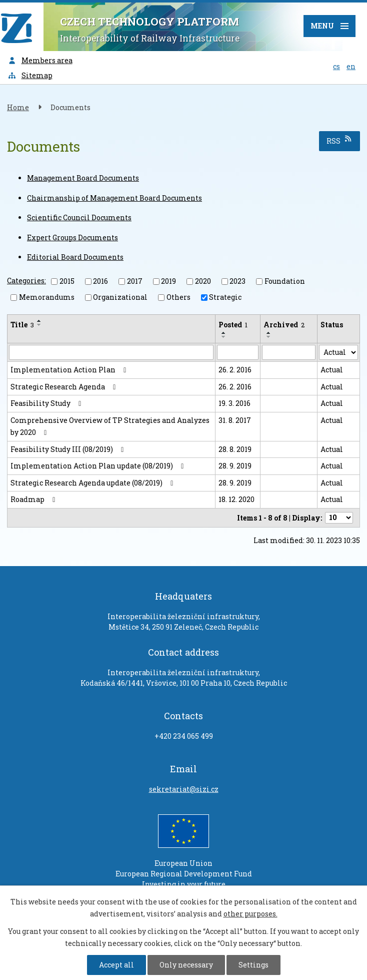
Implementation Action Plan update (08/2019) (99, 466)
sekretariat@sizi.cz (184, 789)
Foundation (285, 281)
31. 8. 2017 (235, 420)
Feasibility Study (47, 403)
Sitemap (30, 75)
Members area (40, 60)
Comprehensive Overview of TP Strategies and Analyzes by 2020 (110, 426)
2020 (203, 281)
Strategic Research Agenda (65, 387)
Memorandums (47, 297)
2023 (237, 281)
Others (178, 297)
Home (18, 107)
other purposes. (250, 914)
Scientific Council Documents (79, 217)
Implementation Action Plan (70, 370)
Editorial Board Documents (75, 257)
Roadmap (34, 499)
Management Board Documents (83, 178)
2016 (100, 281)
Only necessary (186, 965)
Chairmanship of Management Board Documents (114, 198)
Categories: (26, 281)
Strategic (225, 297)
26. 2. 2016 (235, 370)
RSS (340, 140)
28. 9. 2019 (235, 466)
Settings (253, 965)
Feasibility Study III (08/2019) (69, 449)
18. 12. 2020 (236, 499)
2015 (67, 281)
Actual (332, 370)
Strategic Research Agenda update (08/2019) (93, 483)
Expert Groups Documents (72, 237)
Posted (233, 325)
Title (22, 325)
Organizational (120, 297)
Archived (284, 325)
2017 (135, 281)
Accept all (116, 965)
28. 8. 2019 (235, 449)
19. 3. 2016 (234, 403)
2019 (168, 281)
